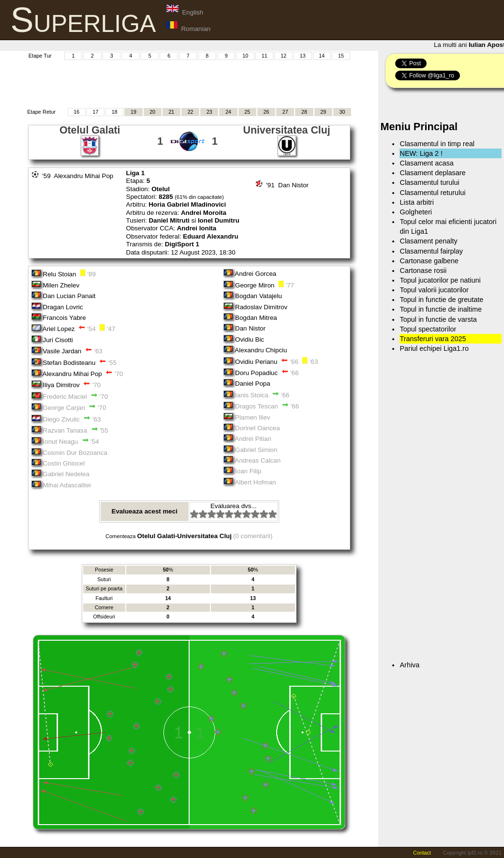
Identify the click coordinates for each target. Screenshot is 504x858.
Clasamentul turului (429, 182)
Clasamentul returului (432, 193)
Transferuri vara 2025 (433, 339)
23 (209, 112)
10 (245, 56)
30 (342, 112)
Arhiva (409, 665)
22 (191, 112)
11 (265, 56)
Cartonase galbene (429, 261)
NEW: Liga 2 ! (421, 153)
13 (303, 56)
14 (322, 56)
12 (283, 56)
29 (323, 112)
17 (95, 112)
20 (152, 112)
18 (115, 112)
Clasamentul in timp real (437, 144)
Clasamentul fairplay (431, 251)
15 (341, 56)
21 (171, 112)
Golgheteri (415, 212)
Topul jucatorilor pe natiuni (440, 280)
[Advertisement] (189, 83)
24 (228, 112)
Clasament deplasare (432, 173)
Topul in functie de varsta (438, 319)
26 (267, 112)
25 (247, 112)
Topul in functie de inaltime (441, 309)
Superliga (83, 20)
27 (285, 112)
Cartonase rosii (423, 271)
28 (304, 112)
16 (76, 112)
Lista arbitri (416, 202)
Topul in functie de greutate (441, 300)
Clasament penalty (428, 241)
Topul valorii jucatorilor (434, 290)
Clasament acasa (426, 163)
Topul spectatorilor (428, 329)
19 (133, 112)
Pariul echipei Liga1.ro (434, 348)
